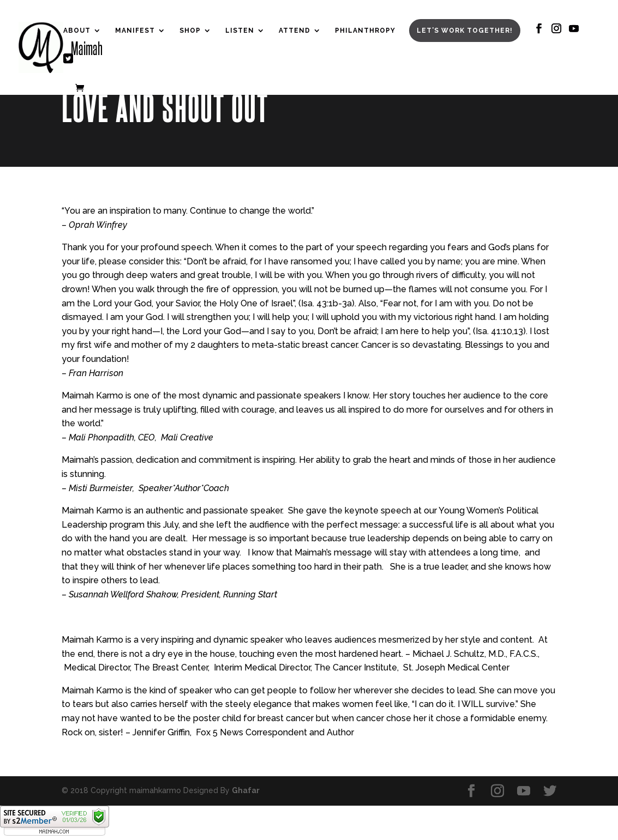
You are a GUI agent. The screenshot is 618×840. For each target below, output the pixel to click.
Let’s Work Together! (465, 31)
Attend (295, 31)
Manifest (135, 31)
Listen (240, 31)
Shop (190, 31)
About (77, 31)
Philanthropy (365, 31)
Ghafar (246, 790)
